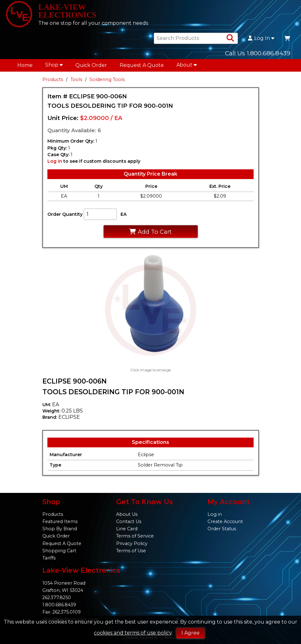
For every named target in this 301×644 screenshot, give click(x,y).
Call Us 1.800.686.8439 (258, 56)
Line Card (127, 529)
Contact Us (129, 521)
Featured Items (60, 521)
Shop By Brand (60, 529)
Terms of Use (131, 551)
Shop (54, 68)
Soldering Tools (107, 82)
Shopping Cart (59, 551)
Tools (76, 82)
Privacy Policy (132, 543)
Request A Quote (142, 68)
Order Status (222, 529)
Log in (55, 164)
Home (25, 68)
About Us (127, 514)
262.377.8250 (57, 598)
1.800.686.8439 (59, 605)
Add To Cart (150, 234)
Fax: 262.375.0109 (62, 612)
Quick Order (91, 68)
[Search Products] (230, 41)
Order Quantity (65, 217)
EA (124, 217)
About (187, 68)
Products (53, 82)
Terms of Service (135, 536)
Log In (261, 41)
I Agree (191, 633)
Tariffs (49, 558)
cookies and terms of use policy (133, 633)
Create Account (225, 521)
